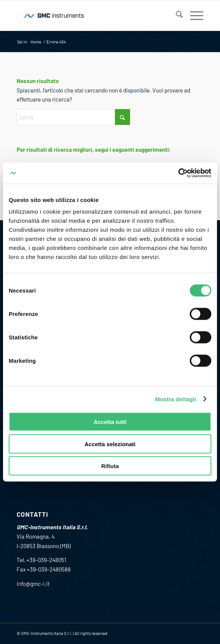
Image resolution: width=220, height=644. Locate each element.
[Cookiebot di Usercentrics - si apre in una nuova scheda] (178, 173)
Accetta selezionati (110, 444)
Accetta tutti (110, 422)
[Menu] (193, 15)
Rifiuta (110, 466)
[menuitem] (176, 15)
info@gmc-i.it (33, 584)
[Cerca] (176, 15)
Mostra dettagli (175, 399)
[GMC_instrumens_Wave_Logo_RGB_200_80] (91, 15)
